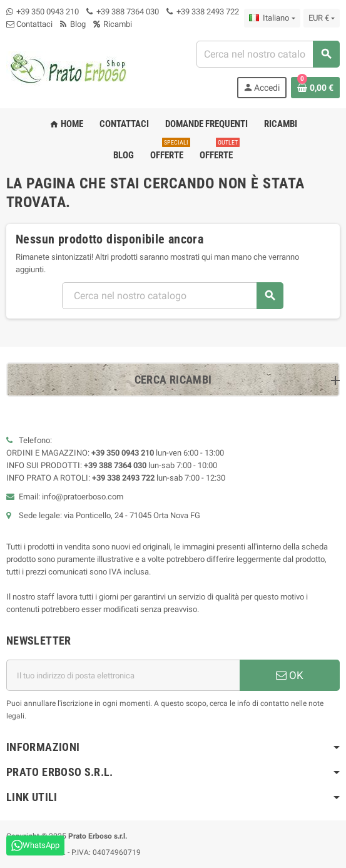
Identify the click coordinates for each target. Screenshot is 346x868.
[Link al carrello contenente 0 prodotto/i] (315, 88)
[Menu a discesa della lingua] (272, 18)
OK (290, 675)
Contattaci (29, 24)
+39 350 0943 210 (48, 12)
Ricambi (113, 24)
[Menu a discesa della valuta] (322, 18)
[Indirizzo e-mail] (123, 675)
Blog (73, 24)
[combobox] (268, 54)
